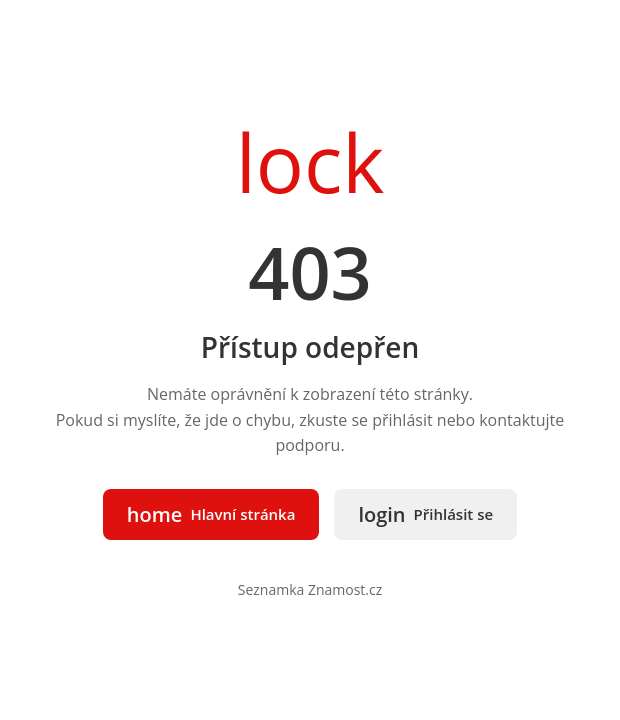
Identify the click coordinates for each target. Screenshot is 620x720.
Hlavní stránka (211, 514)
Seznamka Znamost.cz (310, 589)
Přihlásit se (425, 514)
